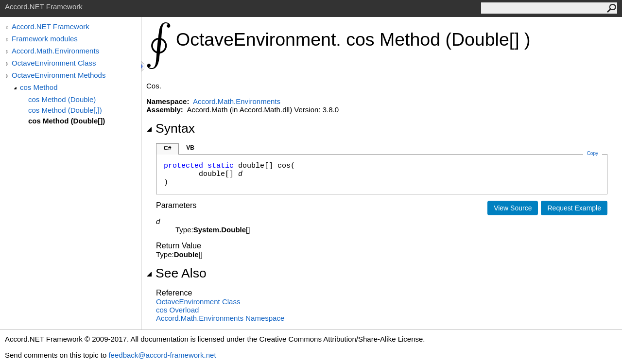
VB (190, 148)
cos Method (39, 87)
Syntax (171, 128)
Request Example (574, 208)
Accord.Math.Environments (55, 51)
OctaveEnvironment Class (54, 63)
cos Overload (177, 310)
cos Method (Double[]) (67, 121)
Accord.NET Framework (51, 26)
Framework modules (45, 39)
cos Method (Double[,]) (65, 110)
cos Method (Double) (62, 99)
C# (167, 148)
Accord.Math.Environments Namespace (220, 318)
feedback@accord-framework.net (162, 355)
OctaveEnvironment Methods (59, 75)
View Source (513, 208)
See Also (176, 273)
